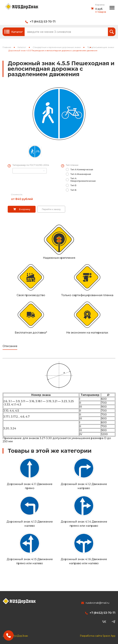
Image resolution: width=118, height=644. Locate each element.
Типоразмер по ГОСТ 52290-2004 (31, 165)
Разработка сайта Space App (98, 636)
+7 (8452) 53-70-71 (43, 22)
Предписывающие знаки (101, 47)
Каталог (22, 47)
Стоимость (17, 194)
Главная (7, 47)
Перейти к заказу (51, 209)
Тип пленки (72, 165)
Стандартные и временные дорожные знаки (57, 47)
